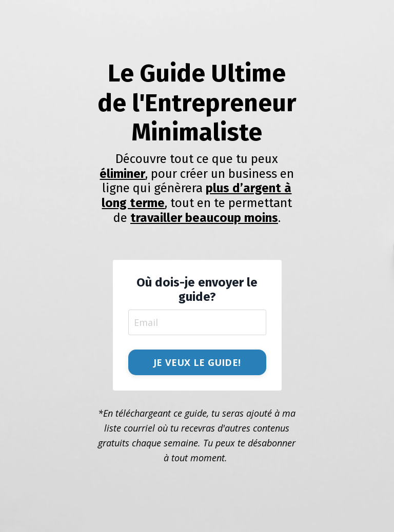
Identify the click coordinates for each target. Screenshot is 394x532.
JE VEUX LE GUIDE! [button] (197, 362)
